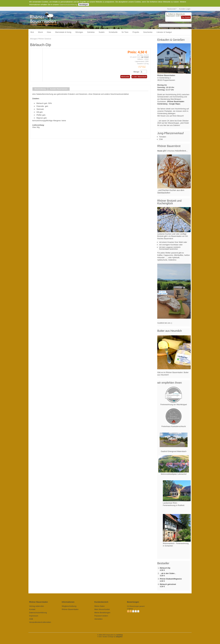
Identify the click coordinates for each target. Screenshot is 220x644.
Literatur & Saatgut (164, 32)
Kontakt (32, 609)
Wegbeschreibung (69, 606)
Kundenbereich (101, 602)
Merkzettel (125, 77)
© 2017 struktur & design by (110, 637)
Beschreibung (40, 89)
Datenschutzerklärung (68, 5)
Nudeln (102, 32)
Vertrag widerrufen (37, 606)
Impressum (34, 616)
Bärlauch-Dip (165, 568)
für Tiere (125, 32)
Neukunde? (172, 9)
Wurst (40, 32)
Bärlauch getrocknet (168, 584)
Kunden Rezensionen (59, 89)
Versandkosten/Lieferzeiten (40, 622)
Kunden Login (185, 9)
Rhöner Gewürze (45, 39)
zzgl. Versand (145, 57)
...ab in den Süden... (168, 573)
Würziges (79, 32)
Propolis (136, 32)
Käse (49, 32)
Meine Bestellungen (102, 613)
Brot (32, 32)
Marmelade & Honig (63, 32)
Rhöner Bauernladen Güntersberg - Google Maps (171, 103)
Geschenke (148, 32)
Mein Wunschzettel (102, 609)
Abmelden (98, 619)
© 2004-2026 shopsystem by (110, 635)
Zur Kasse (186, 17)
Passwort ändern (101, 616)
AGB (31, 619)
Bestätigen (84, 5)
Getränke (91, 32)
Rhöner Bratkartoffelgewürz (171, 579)
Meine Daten (100, 606)
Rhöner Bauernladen (70, 609)
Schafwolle (113, 32)
